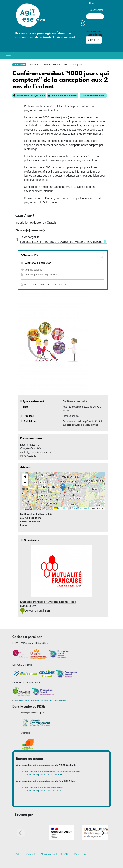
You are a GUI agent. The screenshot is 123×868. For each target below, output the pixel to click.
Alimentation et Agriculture (29, 95)
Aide (91, 3)
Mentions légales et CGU (54, 854)
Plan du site (80, 854)
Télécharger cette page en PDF (41, 275)
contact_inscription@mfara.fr (36, 452)
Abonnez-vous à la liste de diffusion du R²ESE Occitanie (52, 771)
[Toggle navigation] (8, 56)
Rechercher (82, 23)
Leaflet (59, 508)
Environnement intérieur (63, 95)
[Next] (102, 833)
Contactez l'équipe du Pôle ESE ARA (43, 791)
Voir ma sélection (34, 270)
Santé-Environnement (93, 95)
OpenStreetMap (80, 508)
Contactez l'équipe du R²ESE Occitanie (44, 775)
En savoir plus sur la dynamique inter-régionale (41, 700)
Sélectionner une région (94, 33)
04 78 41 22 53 (28, 456)
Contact (31, 854)
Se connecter (96, 10)
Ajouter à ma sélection (38, 263)
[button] (63, 487)
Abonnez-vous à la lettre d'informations (44, 787)
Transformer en (53, 64)
